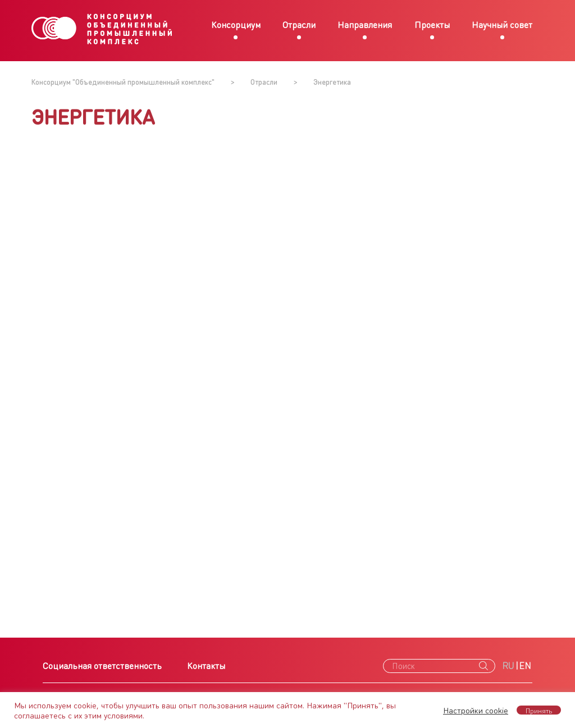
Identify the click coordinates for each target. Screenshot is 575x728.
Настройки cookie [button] (476, 710)
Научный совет (502, 24)
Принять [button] (539, 710)
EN (525, 665)
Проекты (432, 24)
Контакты (206, 665)
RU (508, 665)
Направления (365, 24)
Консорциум (236, 24)
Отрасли (299, 24)
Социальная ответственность (102, 665)
